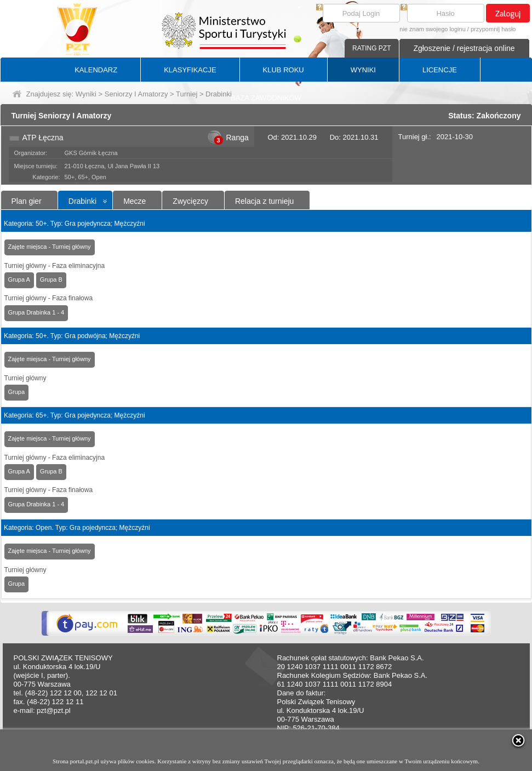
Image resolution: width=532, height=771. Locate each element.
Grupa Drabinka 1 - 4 (36, 312)
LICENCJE (440, 70)
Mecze (135, 201)
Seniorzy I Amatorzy (136, 94)
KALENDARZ (96, 70)
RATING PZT (371, 48)
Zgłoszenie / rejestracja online (464, 48)
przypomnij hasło (493, 29)
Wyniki (86, 94)
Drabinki (82, 201)
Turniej (187, 94)
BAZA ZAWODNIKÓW (266, 98)
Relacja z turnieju (264, 201)
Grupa (17, 392)
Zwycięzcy (190, 201)
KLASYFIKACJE (190, 70)
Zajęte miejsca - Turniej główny (50, 247)
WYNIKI (363, 70)
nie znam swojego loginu (432, 29)
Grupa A (19, 279)
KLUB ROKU (284, 70)
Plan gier (27, 201)
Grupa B (51, 279)
